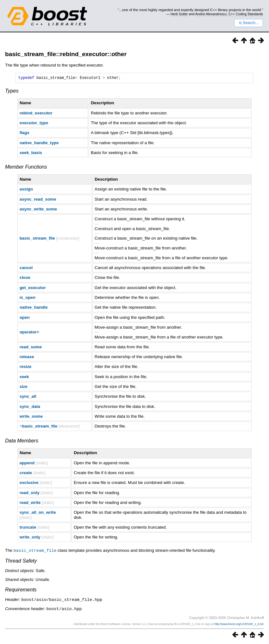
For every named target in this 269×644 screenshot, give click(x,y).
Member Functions (26, 168)
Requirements (21, 590)
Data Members (22, 442)
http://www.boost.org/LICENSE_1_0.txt (239, 624)
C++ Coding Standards (246, 14)
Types (12, 92)
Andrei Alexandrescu (211, 14)
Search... (249, 23)
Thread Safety (21, 561)
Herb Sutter (179, 14)
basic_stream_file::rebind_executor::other (66, 54)
